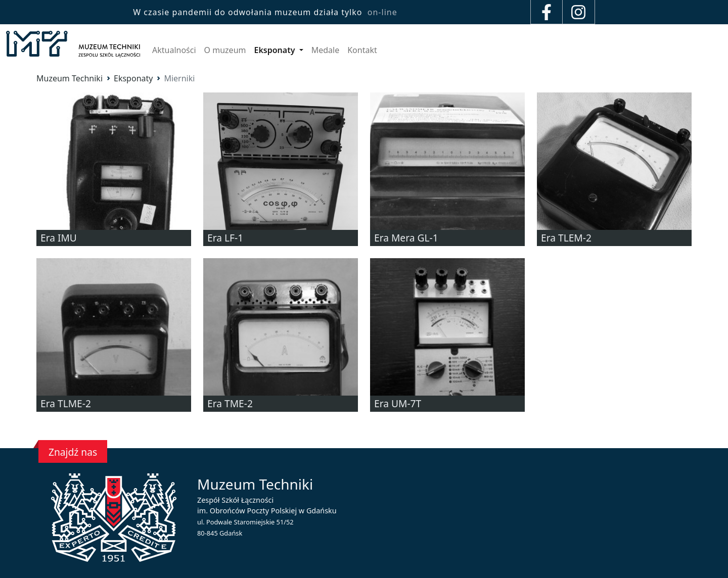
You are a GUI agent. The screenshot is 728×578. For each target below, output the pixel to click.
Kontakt (362, 50)
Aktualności (174, 50)
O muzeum (225, 50)
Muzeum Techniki (70, 78)
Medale (326, 50)
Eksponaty (275, 50)
